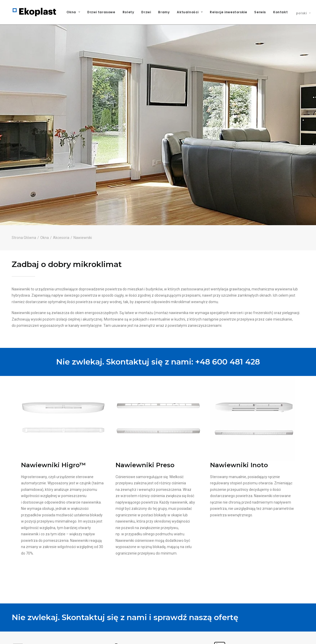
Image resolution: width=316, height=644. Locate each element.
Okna (73, 12)
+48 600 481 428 (228, 328)
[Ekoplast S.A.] (35, 12)
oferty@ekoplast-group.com (41, 640)
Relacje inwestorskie (228, 12)
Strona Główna (24, 204)
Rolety (128, 12)
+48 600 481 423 (130, 640)
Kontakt (280, 12)
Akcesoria (61, 204)
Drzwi (146, 12)
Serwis (260, 12)
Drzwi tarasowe (101, 12)
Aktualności (190, 12)
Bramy (164, 12)
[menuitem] (75, 12)
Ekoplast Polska (229, 641)
